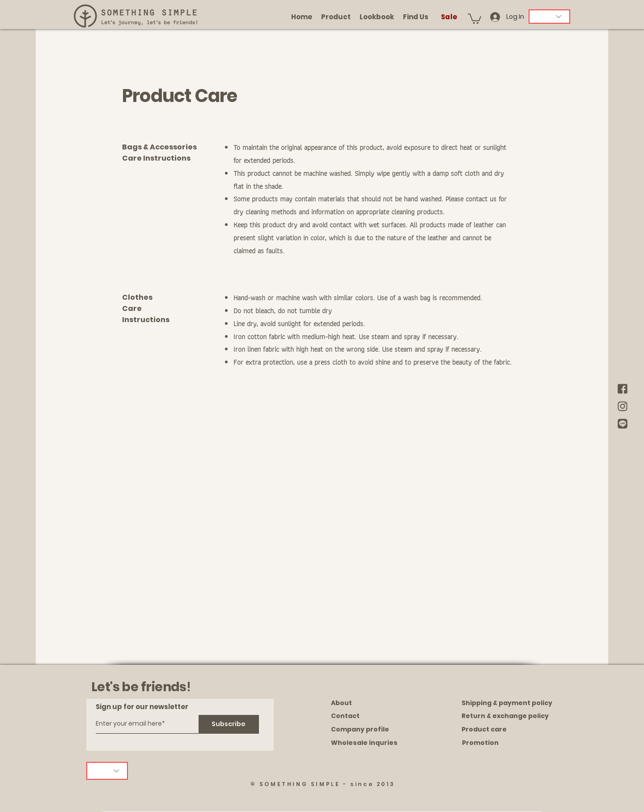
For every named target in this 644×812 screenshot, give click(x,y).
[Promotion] (505, 743)
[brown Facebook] (623, 389)
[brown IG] (623, 406)
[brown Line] (623, 424)
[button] (475, 18)
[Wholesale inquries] (373, 743)
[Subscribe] (229, 724)
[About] (373, 703)
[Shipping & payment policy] (507, 703)
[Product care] (504, 730)
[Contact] (373, 716)
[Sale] (450, 17)
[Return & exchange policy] (505, 716)
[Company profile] (373, 730)
